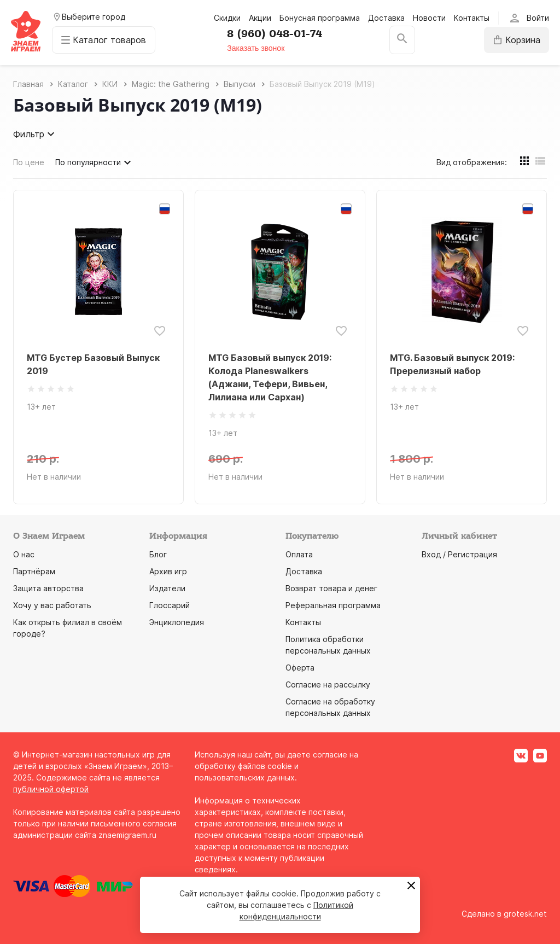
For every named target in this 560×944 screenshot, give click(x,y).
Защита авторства (48, 588)
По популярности (95, 162)
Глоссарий (170, 605)
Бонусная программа (320, 18)
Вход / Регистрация (459, 554)
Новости (429, 18)
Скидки (227, 18)
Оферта (300, 668)
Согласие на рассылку (328, 684)
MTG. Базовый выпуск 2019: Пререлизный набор (452, 364)
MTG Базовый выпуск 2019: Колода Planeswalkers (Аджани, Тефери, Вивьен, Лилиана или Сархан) (270, 377)
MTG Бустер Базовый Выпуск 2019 (93, 364)
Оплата (299, 554)
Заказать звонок (256, 48)
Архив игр (168, 571)
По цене (29, 162)
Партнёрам (34, 571)
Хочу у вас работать (52, 605)
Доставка (386, 18)
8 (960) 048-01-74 (275, 34)
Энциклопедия (177, 622)
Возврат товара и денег (331, 588)
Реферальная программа (333, 605)
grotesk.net (525, 914)
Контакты (472, 18)
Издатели (167, 588)
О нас (24, 554)
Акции (260, 18)
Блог (158, 554)
